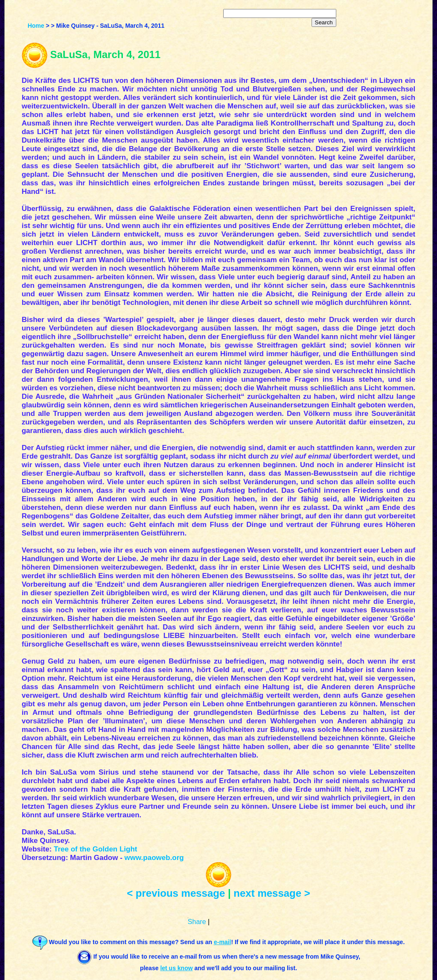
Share (197, 922)
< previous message (176, 893)
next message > (272, 893)
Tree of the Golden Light (96, 849)
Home (36, 26)
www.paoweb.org (154, 858)
